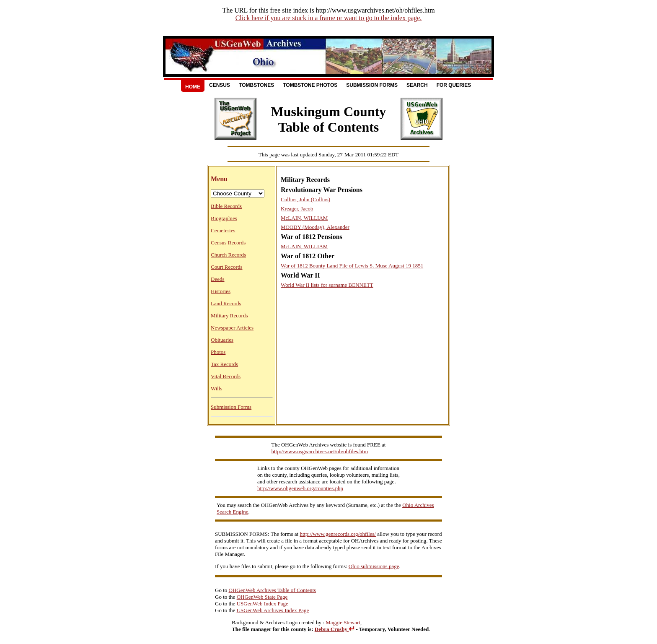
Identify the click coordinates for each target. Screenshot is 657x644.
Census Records (228, 243)
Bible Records (226, 206)
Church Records (228, 255)
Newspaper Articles (232, 328)
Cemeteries (223, 230)
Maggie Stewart (343, 622)
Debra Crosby (335, 629)
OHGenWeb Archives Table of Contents (273, 590)
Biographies (224, 218)
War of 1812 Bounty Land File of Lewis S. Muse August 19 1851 (352, 266)
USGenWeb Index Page (263, 604)
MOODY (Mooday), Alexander (315, 227)
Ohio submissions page (374, 566)
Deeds (218, 279)
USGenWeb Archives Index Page (273, 610)
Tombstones (256, 85)
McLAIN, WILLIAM (304, 218)
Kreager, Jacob (297, 209)
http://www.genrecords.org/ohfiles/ (338, 534)
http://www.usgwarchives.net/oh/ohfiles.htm (320, 451)
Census (220, 85)
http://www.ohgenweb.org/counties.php (300, 488)
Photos (218, 352)
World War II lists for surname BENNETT (327, 285)
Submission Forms (372, 85)
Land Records (226, 303)
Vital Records (226, 376)
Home (193, 87)
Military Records (229, 316)
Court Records (226, 267)
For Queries (454, 85)
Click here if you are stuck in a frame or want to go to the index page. (329, 18)
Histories (221, 291)
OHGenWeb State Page (262, 597)
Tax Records (224, 364)
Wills (217, 388)
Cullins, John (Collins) (305, 199)
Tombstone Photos (310, 85)
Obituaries (222, 340)
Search (417, 85)
